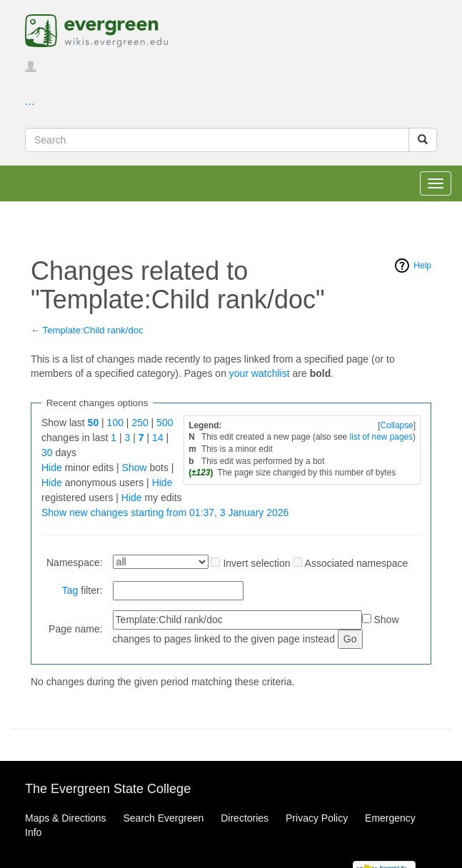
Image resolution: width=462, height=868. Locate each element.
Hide (52, 468)
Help (422, 266)
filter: (82, 590)
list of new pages (382, 437)
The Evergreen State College (108, 789)
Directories (245, 818)
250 (140, 423)
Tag (70, 590)
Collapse (396, 425)
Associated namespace (357, 563)
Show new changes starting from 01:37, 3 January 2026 (165, 513)
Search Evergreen (163, 818)
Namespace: (75, 562)
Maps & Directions (66, 818)
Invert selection (256, 563)
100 (115, 423)
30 (47, 453)
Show (135, 468)
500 (165, 423)
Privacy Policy (317, 818)
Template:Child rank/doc (93, 330)
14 (158, 438)
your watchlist (260, 373)
